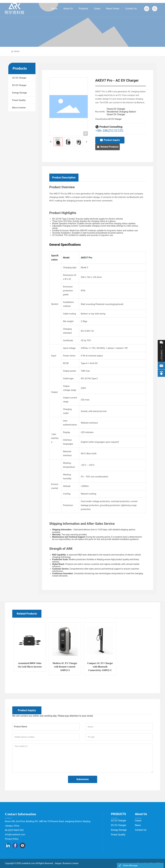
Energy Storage (119, 830)
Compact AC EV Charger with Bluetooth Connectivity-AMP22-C (135, 667)
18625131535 (113, 131)
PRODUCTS (119, 814)
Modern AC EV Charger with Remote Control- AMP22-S (100, 667)
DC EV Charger (119, 825)
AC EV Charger (115, 119)
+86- (99, 131)
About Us (141, 814)
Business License (70, 863)
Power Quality (118, 835)
